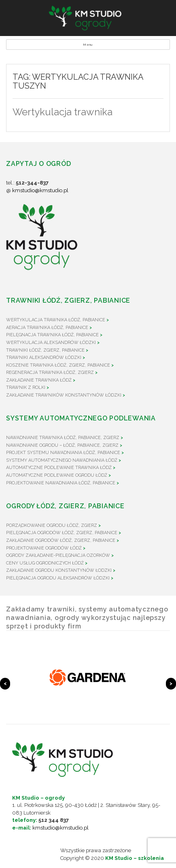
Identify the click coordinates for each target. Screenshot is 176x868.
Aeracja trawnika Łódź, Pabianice (47, 328)
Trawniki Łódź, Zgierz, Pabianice (45, 350)
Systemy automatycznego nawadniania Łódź (62, 460)
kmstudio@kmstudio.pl (40, 190)
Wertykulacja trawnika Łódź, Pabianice (56, 320)
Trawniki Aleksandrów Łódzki (44, 358)
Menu (88, 45)
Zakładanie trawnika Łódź (39, 380)
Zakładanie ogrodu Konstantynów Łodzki (59, 570)
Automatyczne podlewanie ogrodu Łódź (57, 475)
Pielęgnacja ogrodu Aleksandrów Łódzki (58, 578)
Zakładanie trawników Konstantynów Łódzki (64, 395)
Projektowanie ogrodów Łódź (44, 548)
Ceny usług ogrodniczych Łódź (45, 563)
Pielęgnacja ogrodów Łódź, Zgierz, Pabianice (62, 533)
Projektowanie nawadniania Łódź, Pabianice (61, 483)
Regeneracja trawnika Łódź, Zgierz (50, 372)
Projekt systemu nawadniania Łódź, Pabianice (63, 453)
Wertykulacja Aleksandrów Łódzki (51, 343)
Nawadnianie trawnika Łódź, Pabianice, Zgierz (63, 438)
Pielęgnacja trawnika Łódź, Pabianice (52, 335)
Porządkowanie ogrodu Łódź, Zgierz (52, 525)
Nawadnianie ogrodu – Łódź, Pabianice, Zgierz (62, 445)
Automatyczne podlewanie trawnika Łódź (59, 468)
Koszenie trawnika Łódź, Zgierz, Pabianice (58, 365)
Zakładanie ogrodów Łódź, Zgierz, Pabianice (61, 540)
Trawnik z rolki (26, 387)
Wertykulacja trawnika (63, 112)
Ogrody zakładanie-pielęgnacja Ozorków (58, 555)
